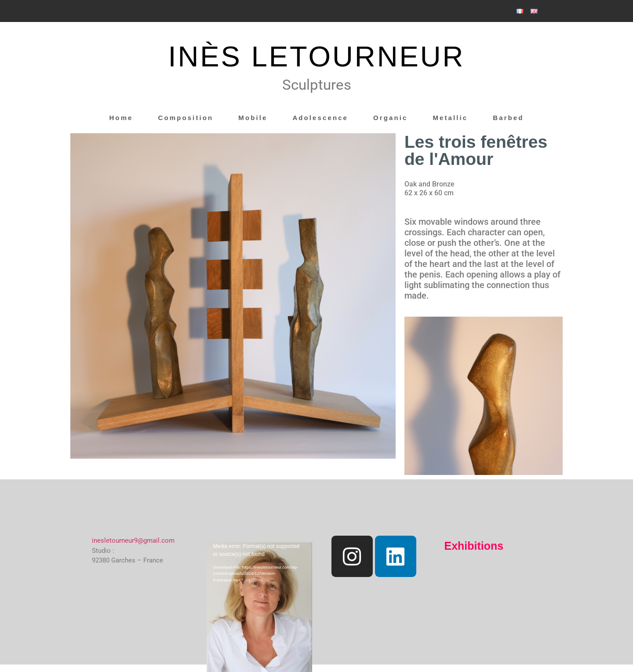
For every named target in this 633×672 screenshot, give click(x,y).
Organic (390, 118)
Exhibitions (474, 546)
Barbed (508, 118)
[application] (260, 572)
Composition (186, 118)
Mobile (253, 118)
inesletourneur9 (115, 541)
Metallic (450, 118)
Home (121, 118)
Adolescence (320, 118)
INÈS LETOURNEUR (317, 57)
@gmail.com (156, 541)
